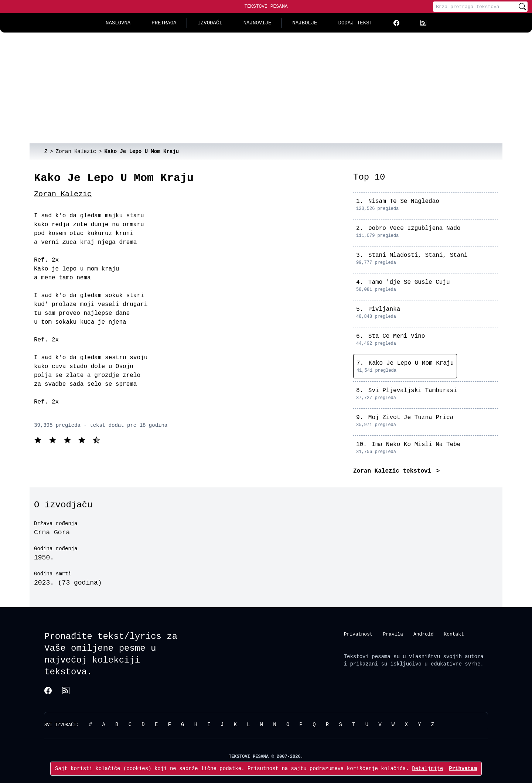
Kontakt (454, 634)
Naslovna (118, 23)
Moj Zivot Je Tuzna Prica (411, 418)
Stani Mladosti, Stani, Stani (418, 255)
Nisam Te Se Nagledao (404, 201)
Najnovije (258, 23)
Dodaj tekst (355, 23)
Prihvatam (463, 768)
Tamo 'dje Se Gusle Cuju (409, 282)
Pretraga (164, 23)
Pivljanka (384, 309)
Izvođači (210, 23)
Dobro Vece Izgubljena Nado (415, 228)
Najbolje (305, 23)
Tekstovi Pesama (266, 6)
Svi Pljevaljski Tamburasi (413, 391)
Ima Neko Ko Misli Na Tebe (416, 445)
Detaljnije (427, 768)
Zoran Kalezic (63, 194)
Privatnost (358, 634)
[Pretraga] (475, 7)
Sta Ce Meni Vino (397, 336)
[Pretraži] (522, 7)
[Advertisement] (266, 88)
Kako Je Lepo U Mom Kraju (411, 363)
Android (424, 634)
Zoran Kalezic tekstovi (394, 471)
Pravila (393, 634)
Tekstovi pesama (367, 656)
